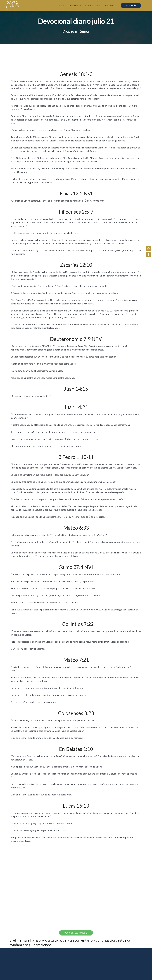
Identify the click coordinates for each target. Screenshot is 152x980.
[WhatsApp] (149, 247)
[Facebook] (149, 253)
